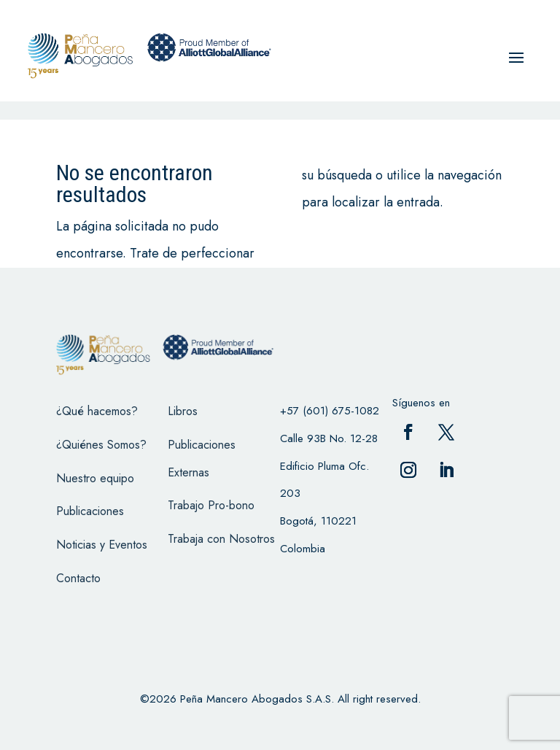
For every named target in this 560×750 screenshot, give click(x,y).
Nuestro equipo (95, 478)
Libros (183, 411)
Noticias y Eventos (102, 545)
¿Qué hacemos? (97, 411)
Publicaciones (90, 511)
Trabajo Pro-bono (211, 505)
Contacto (78, 578)
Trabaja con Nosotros (221, 539)
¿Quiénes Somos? (101, 445)
